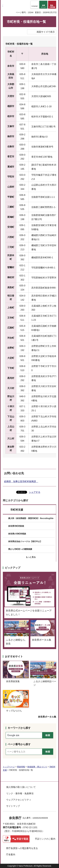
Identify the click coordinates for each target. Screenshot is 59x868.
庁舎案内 (11, 855)
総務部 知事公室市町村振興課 (21, 481)
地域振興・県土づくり (37, 767)
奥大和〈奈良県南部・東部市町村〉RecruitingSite (31, 518)
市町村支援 (17, 510)
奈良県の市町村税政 (17, 534)
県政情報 (21, 767)
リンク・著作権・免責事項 (20, 793)
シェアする (35, 492)
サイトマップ (13, 806)
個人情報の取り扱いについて (21, 787)
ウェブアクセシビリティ (19, 800)
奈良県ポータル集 (47, 717)
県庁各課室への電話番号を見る (22, 848)
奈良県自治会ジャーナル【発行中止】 (25, 541)
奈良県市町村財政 (16, 526)
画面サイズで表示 (46, 32)
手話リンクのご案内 (45, 839)
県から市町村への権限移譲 (20, 549)
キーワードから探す (19, 728)
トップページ (9, 767)
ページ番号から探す (19, 744)
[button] (35, 5)
